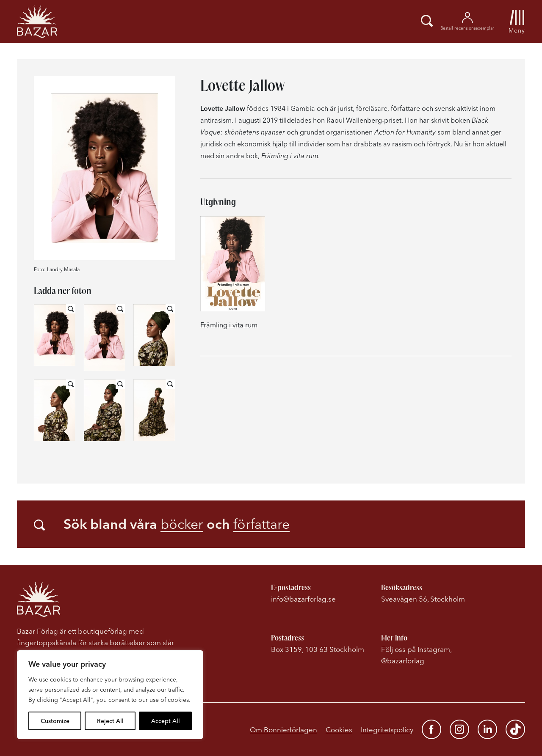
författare (261, 524)
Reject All (110, 721)
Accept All (166, 721)
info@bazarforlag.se (303, 599)
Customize (55, 721)
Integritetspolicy (387, 730)
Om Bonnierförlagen (283, 730)
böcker (182, 524)
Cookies (339, 730)
